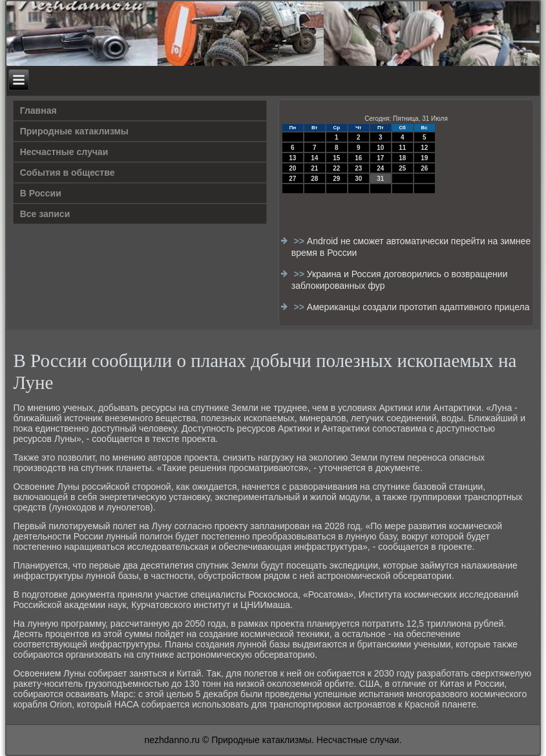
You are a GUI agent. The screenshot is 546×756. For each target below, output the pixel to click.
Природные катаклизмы (74, 131)
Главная (38, 110)
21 (314, 168)
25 (402, 168)
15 (336, 158)
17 (380, 158)
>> (300, 241)
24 (380, 168)
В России (41, 193)
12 (424, 148)
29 (336, 179)
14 (314, 158)
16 (358, 158)
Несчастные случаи (64, 152)
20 (292, 168)
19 (424, 158)
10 (380, 148)
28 (314, 179)
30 (358, 179)
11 (402, 148)
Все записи (45, 214)
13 (292, 158)
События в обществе (68, 173)
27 (292, 179)
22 (336, 168)
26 (424, 168)
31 (380, 179)
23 (358, 168)
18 (402, 158)
